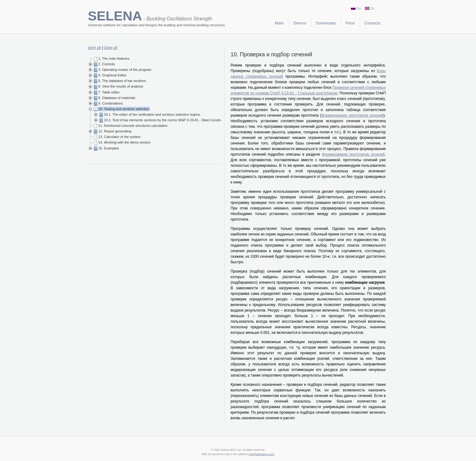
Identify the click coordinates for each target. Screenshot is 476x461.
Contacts (372, 23)
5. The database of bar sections (122, 81)
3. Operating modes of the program (125, 70)
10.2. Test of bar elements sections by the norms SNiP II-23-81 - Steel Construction (167, 120)
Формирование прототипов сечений (352, 115)
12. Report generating (115, 131)
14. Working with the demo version (125, 142)
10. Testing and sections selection (124, 109)
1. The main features (114, 58)
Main (279, 23)
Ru (356, 8)
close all (110, 48)
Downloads (326, 23)
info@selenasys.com (262, 454)
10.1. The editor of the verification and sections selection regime (152, 114)
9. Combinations (111, 103)
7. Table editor (109, 92)
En (370, 8)
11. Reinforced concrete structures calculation (133, 126)
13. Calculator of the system (120, 137)
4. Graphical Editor (113, 75)
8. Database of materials (117, 98)
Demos (300, 23)
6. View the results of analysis (121, 86)
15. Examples (109, 148)
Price (350, 23)
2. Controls (107, 64)
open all (94, 48)
